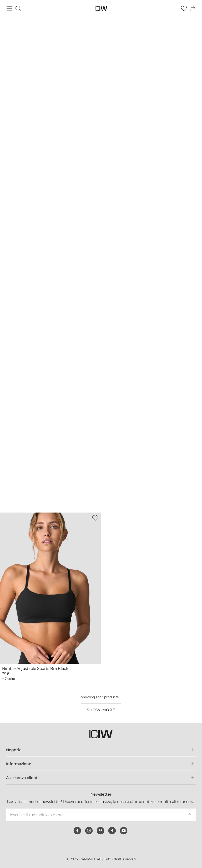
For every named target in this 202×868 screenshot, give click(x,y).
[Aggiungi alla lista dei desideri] (95, 518)
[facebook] (77, 831)
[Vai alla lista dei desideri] (184, 8)
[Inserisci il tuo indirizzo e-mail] (94, 815)
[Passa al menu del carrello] (193, 8)
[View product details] (50, 597)
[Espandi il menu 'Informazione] (101, 764)
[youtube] (124, 831)
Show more (101, 710)
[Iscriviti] (189, 815)
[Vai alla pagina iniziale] (101, 9)
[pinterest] (100, 831)
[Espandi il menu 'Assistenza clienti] (101, 778)
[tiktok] (112, 831)
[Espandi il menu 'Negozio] (101, 750)
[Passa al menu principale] (9, 8)
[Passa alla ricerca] (18, 8)
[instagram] (89, 831)
